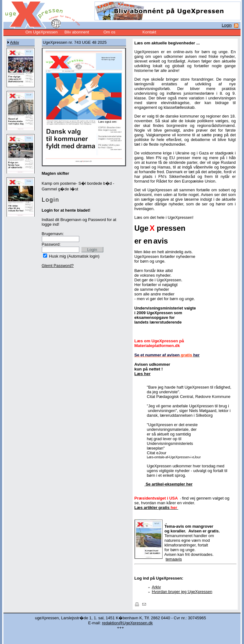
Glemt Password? (58, 266)
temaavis (174, 559)
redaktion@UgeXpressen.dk (127, 623)
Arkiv (15, 42)
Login (227, 25)
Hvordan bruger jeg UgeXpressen (182, 592)
